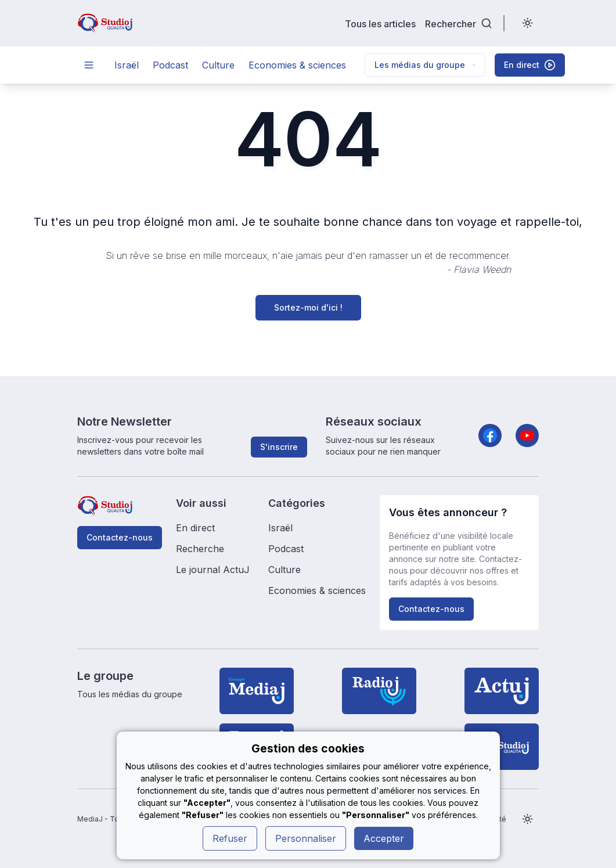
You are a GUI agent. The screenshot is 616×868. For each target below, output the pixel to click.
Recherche (200, 549)
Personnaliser (306, 838)
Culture (218, 65)
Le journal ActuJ (213, 570)
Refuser (230, 838)
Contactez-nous (120, 537)
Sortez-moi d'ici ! (308, 307)
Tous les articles (380, 24)
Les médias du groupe (425, 65)
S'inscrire (279, 447)
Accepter (384, 838)
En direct (195, 528)
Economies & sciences (297, 65)
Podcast (170, 65)
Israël (127, 65)
